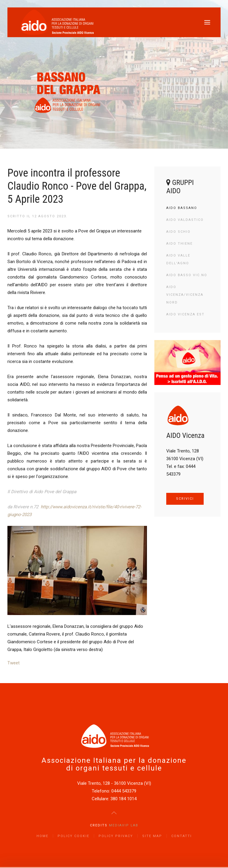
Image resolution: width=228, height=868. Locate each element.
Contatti (182, 836)
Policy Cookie (73, 836)
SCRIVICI (185, 499)
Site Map (152, 836)
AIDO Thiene (179, 244)
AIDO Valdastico (185, 220)
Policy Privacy (116, 836)
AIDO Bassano (182, 208)
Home (42, 836)
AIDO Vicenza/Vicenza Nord (185, 295)
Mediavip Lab (124, 825)
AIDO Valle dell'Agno (178, 259)
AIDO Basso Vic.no (187, 275)
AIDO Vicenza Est (185, 314)
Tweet (14, 663)
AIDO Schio (178, 232)
